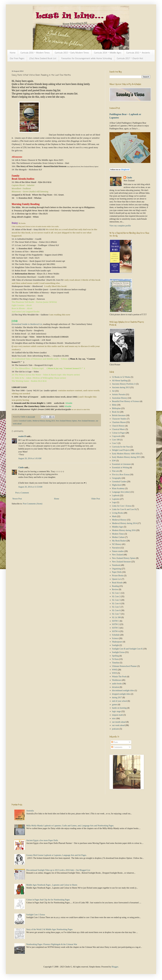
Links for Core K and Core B (124, 509)
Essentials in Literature (121, 464)
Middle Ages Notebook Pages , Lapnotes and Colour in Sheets (52, 885)
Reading (116, 586)
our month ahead (119, 722)
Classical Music (119, 429)
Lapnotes (116, 499)
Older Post (96, 499)
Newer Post (17, 499)
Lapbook (116, 495)
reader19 (22, 436)
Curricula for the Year (121, 447)
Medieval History (119, 520)
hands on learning (119, 708)
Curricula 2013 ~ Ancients (138, 53)
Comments (117, 747)
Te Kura (115, 659)
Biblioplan (116, 408)
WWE (115, 670)
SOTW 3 (116, 628)
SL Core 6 (116, 610)
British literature (119, 415)
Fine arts (116, 471)
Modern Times (118, 534)
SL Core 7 (116, 614)
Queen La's (117, 579)
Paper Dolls (117, 572)
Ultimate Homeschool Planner (124, 666)
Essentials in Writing (121, 468)
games (115, 705)
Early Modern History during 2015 (126, 457)
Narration (116, 548)
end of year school (120, 701)
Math (114, 516)
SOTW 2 (116, 624)
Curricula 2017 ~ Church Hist (130, 59)
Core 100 (116, 440)
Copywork (116, 436)
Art (113, 391)
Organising (117, 569)
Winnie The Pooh (119, 677)
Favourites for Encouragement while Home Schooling (87, 59)
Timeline (116, 663)
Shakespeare (117, 642)
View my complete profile (120, 226)
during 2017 (117, 698)
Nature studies (118, 551)
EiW (114, 461)
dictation (116, 687)
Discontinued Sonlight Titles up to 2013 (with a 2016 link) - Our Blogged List (58, 870)
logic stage (116, 711)
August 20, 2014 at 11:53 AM (30, 487)
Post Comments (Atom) (33, 504)
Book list (116, 412)
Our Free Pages (17, 59)
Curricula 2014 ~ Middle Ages (108, 53)
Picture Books (118, 576)
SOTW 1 (116, 621)
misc (114, 718)
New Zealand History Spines (66, 421)
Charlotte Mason (119, 422)
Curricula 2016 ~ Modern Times (35, 53)
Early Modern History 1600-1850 (126, 454)
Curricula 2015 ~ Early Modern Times (72, 53)
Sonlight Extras (118, 652)
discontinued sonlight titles (123, 690)
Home (13, 53)
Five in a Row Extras (121, 475)
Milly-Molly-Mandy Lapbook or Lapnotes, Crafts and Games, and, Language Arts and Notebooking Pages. (70, 826)
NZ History (117, 544)
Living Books (118, 513)
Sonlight (116, 645)
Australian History (120, 398)
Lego (114, 502)
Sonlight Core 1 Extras (36, 915)
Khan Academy (118, 488)
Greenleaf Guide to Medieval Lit (27, 324)
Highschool (117, 485)
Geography (117, 478)
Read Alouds (117, 583)
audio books (117, 684)
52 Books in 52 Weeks (121, 377)
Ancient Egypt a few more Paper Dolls (42, 840)
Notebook (116, 565)
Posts (114, 742)
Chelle (21, 468)
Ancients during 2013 (121, 387)
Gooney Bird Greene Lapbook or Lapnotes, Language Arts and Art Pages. (56, 855)
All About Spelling (120, 381)
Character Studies (119, 419)
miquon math (117, 715)
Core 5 (115, 443)
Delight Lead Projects (121, 450)
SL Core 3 (116, 600)
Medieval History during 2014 (44, 421)
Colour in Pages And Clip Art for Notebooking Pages (48, 900)
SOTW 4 (116, 631)
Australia (30, 811)
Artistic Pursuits (119, 394)
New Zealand (118, 555)
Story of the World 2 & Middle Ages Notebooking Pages (49, 929)
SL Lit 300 (116, 617)
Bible (114, 405)
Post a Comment (22, 493)
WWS (115, 673)
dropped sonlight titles (121, 694)
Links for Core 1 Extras (122, 506)
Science (115, 638)
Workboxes (117, 680)
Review (115, 589)
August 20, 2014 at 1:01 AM (30, 458)
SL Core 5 (116, 607)
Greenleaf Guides (25, 421)
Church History (118, 426)
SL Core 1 (116, 593)
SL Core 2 (116, 597)
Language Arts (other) (121, 492)
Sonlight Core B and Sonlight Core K (127, 649)
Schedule (116, 635)
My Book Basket (119, 541)
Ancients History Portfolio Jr (124, 384)
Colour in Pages (119, 433)
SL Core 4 (116, 604)
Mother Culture (118, 537)
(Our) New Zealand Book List (43, 59)
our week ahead (119, 725)
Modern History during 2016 (124, 530)
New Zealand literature (86, 421)
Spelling (116, 656)
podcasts (116, 729)
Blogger (115, 967)
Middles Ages (118, 527)
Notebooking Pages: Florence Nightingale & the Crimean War (52, 944)
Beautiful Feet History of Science (126, 401)
